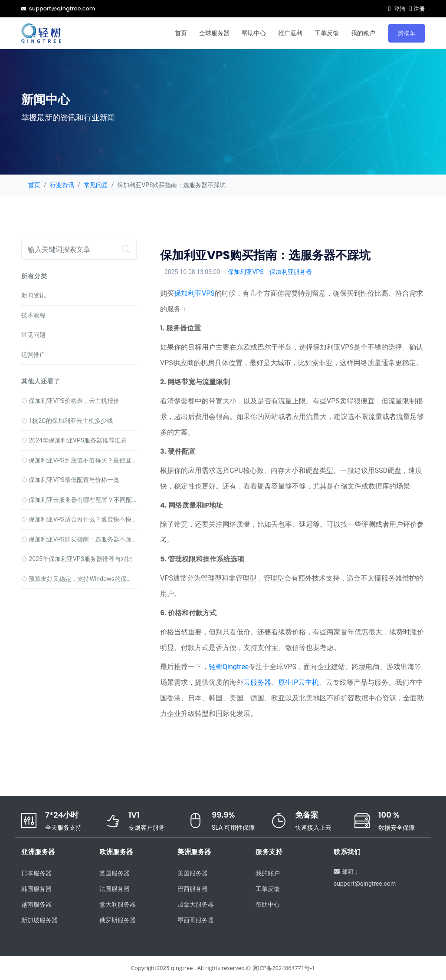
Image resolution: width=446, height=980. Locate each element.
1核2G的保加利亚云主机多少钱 (67, 421)
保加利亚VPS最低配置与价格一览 (70, 480)
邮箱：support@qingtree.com (365, 877)
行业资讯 (62, 185)
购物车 (407, 33)
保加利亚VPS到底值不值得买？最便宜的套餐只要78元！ (79, 460)
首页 (181, 33)
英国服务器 (115, 873)
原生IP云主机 (298, 682)
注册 (417, 9)
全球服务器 (214, 33)
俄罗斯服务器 (118, 920)
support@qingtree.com (58, 8)
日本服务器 (36, 873)
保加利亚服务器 (291, 272)
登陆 (397, 9)
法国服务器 (115, 889)
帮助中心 (254, 33)
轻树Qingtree (229, 667)
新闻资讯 (33, 295)
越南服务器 (36, 904)
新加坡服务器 (39, 920)
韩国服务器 (36, 889)
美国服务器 (193, 873)
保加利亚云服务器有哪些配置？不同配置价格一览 (79, 500)
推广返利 (290, 33)
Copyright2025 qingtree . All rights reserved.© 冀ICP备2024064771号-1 (223, 968)
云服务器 (257, 682)
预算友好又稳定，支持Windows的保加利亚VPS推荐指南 (79, 579)
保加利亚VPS (246, 272)
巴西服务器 (193, 889)
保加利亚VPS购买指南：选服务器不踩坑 (79, 539)
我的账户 (363, 33)
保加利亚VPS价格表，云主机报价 (70, 401)
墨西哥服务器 (196, 920)
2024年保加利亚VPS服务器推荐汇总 (74, 440)
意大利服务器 (118, 904)
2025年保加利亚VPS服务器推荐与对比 (77, 559)
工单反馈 (327, 33)
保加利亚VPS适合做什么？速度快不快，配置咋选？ (79, 519)
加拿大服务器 (196, 904)
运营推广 (33, 355)
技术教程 (33, 315)
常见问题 (96, 185)
